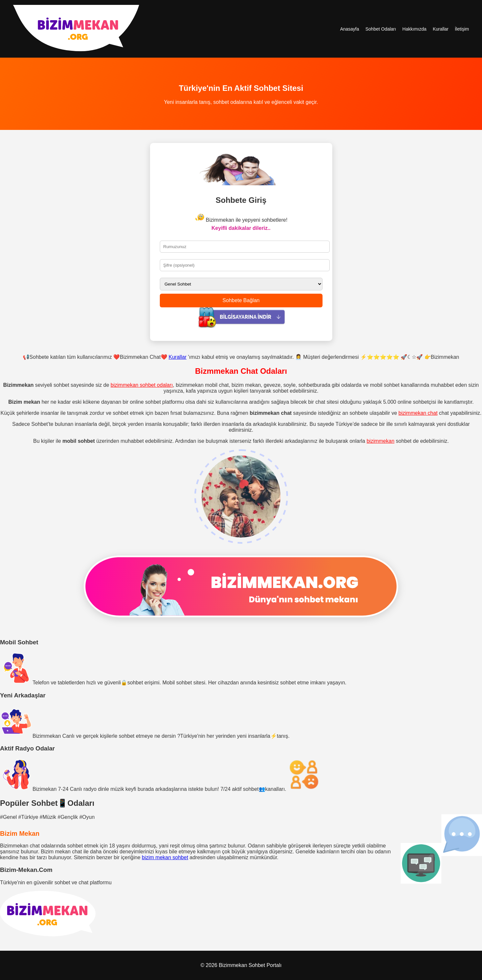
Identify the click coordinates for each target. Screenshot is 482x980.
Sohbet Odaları (381, 29)
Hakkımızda (414, 29)
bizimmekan (380, 441)
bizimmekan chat (418, 413)
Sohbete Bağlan (241, 300)
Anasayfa (350, 29)
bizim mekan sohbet (165, 857)
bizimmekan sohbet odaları (142, 385)
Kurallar (441, 29)
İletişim (462, 29)
